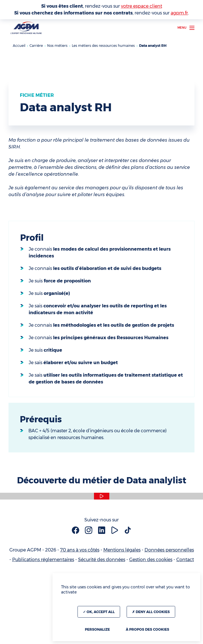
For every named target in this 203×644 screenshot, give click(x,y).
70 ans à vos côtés (80, 550)
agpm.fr (179, 13)
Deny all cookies (151, 612)
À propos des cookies (147, 629)
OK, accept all (99, 612)
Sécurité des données (102, 560)
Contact (185, 560)
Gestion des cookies (151, 560)
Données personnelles (169, 550)
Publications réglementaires (43, 560)
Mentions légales (122, 550)
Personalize (97, 629)
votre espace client (142, 6)
